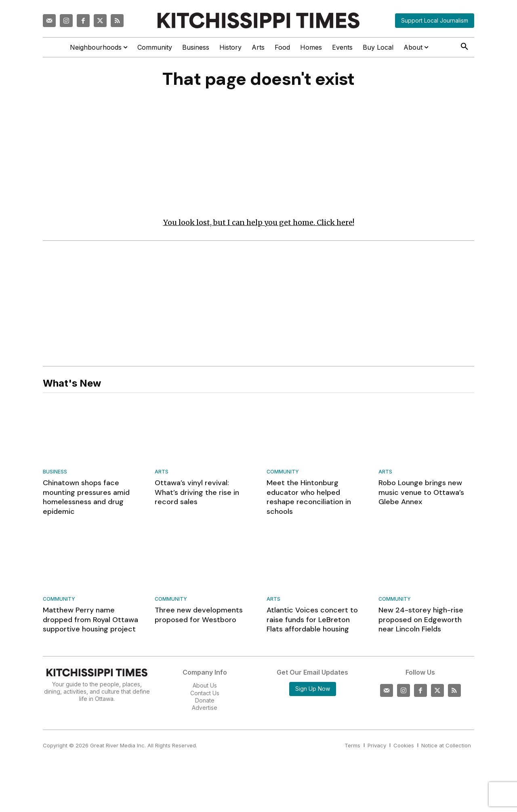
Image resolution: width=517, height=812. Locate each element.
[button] (464, 47)
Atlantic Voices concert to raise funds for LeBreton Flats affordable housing (312, 622)
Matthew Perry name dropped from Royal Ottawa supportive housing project (90, 622)
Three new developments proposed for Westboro (199, 617)
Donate (205, 702)
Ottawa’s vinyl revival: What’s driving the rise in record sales (197, 495)
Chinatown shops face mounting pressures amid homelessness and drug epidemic (86, 499)
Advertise (205, 710)
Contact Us (205, 695)
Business (55, 474)
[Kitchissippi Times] (258, 20)
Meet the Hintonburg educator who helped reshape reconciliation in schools (309, 499)
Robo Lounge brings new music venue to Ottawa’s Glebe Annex (421, 495)
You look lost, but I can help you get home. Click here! (259, 224)
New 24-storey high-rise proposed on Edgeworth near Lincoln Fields (421, 622)
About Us (205, 688)
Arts (162, 474)
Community (283, 474)
